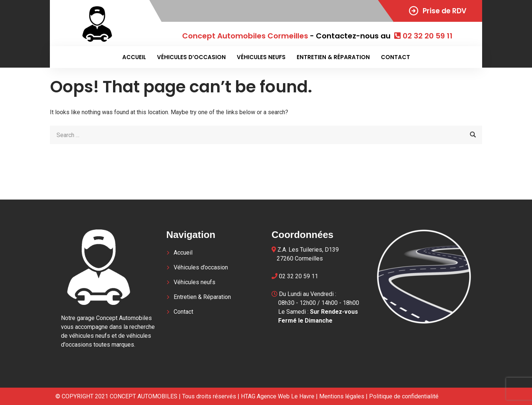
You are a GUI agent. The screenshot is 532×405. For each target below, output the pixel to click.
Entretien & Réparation (333, 57)
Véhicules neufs (261, 57)
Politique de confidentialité (404, 396)
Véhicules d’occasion (191, 57)
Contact (395, 57)
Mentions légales (342, 396)
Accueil (134, 57)
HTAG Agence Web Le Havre (278, 396)
